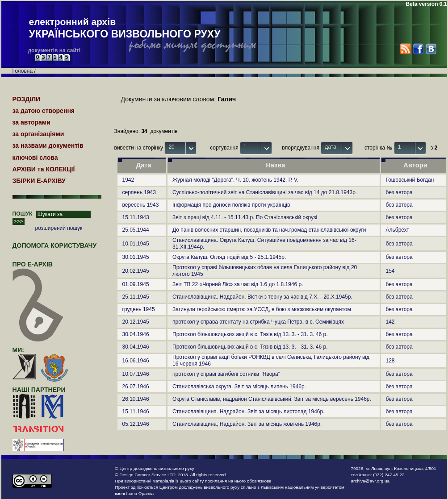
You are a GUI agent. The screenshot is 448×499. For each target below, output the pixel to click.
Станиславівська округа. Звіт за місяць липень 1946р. (239, 387)
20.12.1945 (136, 322)
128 (390, 361)
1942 (128, 180)
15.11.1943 (136, 217)
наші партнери (39, 390)
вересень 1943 (141, 205)
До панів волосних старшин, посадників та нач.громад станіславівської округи (269, 230)
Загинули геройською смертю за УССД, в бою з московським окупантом (262, 309)
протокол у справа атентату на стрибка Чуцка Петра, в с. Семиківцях (258, 322)
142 (390, 322)
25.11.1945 (136, 297)
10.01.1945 (136, 244)
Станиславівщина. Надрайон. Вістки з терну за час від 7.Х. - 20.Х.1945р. (262, 297)
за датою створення (44, 111)
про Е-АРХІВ (38, 268)
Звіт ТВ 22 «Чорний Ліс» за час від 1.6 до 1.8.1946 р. (238, 284)
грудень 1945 (139, 309)
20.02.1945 (136, 271)
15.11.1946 (136, 412)
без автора (399, 192)
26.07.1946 (136, 387)
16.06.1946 (136, 361)
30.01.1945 (136, 257)
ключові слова (35, 158)
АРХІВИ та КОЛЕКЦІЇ (44, 169)
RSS (405, 49)
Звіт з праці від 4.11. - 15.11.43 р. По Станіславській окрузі (245, 217)
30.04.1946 (136, 334)
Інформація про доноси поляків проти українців (231, 205)
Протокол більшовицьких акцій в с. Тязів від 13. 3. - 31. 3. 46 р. (250, 334)
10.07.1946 (136, 374)
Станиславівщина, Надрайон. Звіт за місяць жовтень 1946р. (247, 424)
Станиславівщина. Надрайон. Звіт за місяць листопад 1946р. (248, 412)
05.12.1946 (136, 424)
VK (431, 49)
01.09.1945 (136, 284)
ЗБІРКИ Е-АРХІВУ (39, 181)
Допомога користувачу (55, 245)
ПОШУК (23, 214)
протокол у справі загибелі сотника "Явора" (226, 374)
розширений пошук (59, 228)
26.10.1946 (136, 399)
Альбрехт (398, 230)
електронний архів (125, 29)
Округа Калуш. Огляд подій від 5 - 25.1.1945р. (229, 257)
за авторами (31, 122)
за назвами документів (48, 146)
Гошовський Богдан (410, 180)
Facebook (418, 49)
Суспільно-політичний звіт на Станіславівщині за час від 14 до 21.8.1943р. (265, 192)
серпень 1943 (139, 192)
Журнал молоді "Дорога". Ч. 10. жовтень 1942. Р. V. (235, 180)
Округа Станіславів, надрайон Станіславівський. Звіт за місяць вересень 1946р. (272, 399)
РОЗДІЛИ (27, 99)
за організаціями (38, 134)
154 (390, 271)
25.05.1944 (136, 230)
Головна (23, 71)
